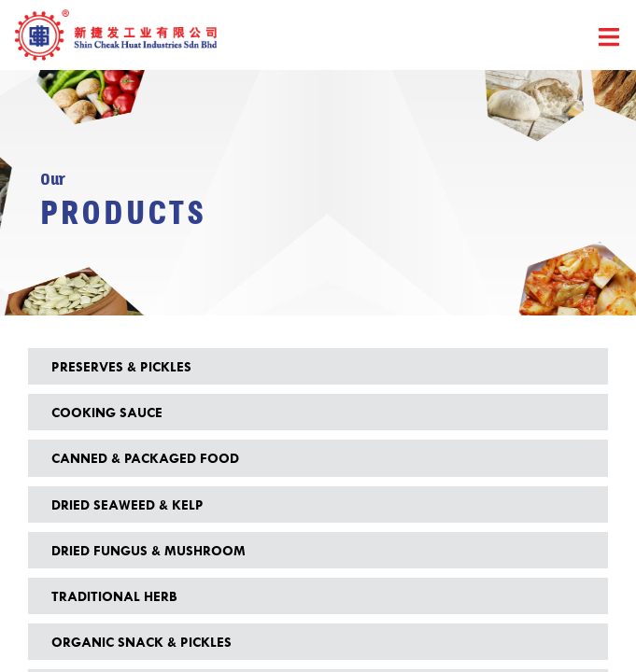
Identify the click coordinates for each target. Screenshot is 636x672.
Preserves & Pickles (121, 366)
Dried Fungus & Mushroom (148, 550)
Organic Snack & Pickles (141, 642)
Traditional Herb (114, 596)
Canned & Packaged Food (145, 458)
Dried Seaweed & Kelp (127, 504)
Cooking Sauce (107, 412)
